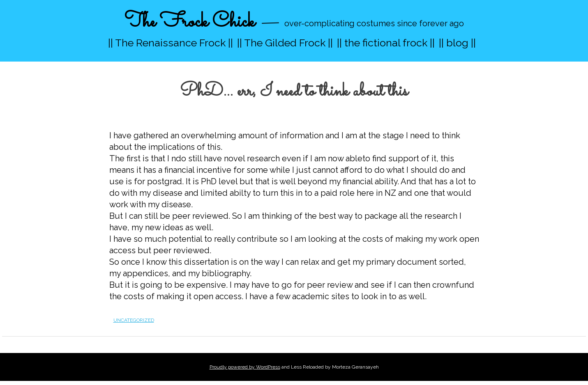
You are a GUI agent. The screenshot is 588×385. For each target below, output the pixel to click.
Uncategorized (134, 320)
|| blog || (457, 43)
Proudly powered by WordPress (245, 367)
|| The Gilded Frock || (285, 43)
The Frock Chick (190, 22)
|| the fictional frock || (386, 43)
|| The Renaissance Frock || (171, 43)
